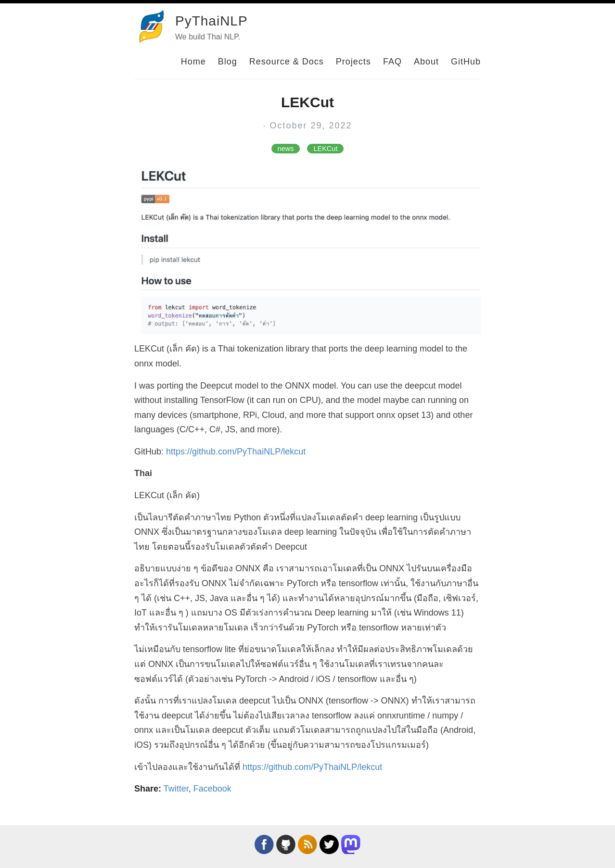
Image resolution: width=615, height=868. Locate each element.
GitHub (466, 62)
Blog (228, 62)
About (426, 62)
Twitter (176, 789)
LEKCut (325, 149)
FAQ (392, 62)
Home (193, 62)
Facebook (212, 789)
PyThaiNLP (211, 21)
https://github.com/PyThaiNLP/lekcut (236, 452)
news (286, 149)
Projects (353, 62)
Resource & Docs (287, 62)
